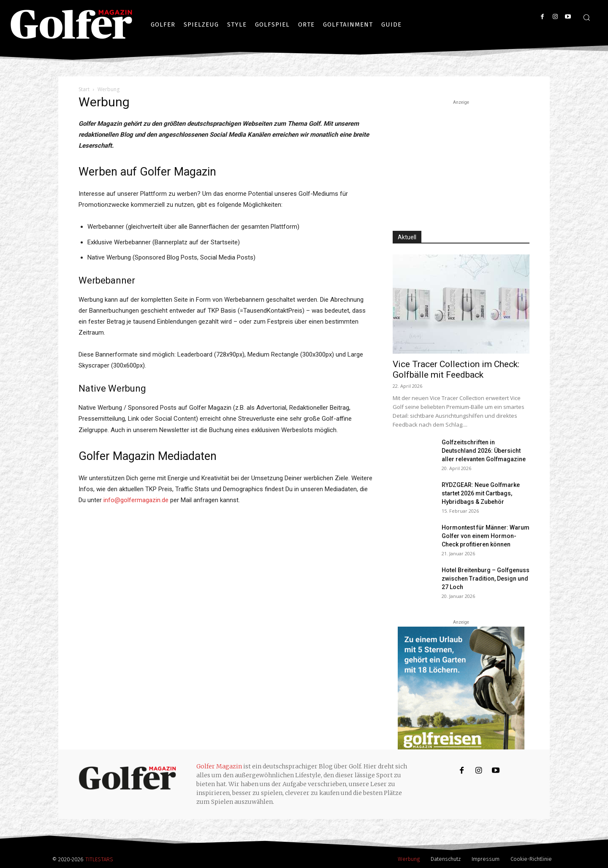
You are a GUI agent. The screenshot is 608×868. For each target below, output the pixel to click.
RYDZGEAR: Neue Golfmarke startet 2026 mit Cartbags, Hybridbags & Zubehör (481, 493)
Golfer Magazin (219, 766)
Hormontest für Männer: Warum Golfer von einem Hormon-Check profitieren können (486, 536)
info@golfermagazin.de (136, 500)
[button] (586, 17)
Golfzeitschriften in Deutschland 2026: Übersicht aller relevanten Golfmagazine (484, 451)
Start (84, 89)
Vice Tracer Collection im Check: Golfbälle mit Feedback (456, 369)
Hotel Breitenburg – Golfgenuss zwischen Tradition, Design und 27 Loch (486, 579)
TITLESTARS (99, 859)
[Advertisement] (461, 160)
